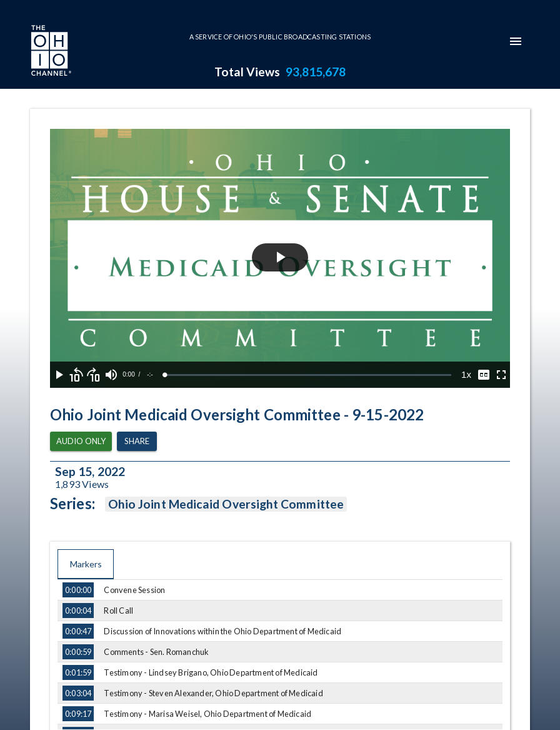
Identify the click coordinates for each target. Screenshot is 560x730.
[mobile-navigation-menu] (516, 41)
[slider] (308, 375)
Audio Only (81, 441)
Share (137, 441)
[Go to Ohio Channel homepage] (50, 52)
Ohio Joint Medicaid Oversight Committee (226, 504)
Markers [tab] (86, 564)
